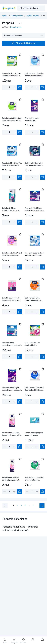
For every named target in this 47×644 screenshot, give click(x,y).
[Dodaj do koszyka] (20, 87)
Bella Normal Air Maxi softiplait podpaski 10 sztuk (11, 479)
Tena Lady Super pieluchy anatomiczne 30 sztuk (35, 254)
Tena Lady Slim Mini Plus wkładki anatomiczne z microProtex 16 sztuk (12, 75)
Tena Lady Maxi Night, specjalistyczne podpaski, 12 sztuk (12, 389)
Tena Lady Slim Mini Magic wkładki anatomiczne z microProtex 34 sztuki (33, 344)
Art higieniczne (17, 16)
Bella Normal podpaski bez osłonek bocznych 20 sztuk (12, 299)
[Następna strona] (42, 506)
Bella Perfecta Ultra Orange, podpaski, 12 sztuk (33, 299)
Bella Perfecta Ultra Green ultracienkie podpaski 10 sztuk (12, 120)
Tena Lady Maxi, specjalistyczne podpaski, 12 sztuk (12, 344)
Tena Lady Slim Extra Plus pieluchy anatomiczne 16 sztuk (12, 164)
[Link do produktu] (12, 71)
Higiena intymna (33, 16)
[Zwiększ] (14, 87)
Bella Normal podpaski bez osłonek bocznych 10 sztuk (12, 434)
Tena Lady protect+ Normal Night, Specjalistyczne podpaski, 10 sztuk (34, 120)
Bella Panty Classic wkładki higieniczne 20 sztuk (11, 209)
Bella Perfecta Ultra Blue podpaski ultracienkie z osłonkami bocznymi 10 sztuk (34, 75)
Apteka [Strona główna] (5, 16)
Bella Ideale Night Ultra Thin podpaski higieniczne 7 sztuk (35, 164)
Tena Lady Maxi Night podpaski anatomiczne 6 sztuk (34, 209)
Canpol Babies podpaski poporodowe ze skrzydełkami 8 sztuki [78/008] (34, 434)
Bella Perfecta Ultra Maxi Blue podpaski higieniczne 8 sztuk (35, 389)
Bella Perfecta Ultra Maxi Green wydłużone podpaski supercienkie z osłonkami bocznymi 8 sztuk (34, 479)
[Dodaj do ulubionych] (20, 54)
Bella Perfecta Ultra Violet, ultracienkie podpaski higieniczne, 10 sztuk (12, 254)
